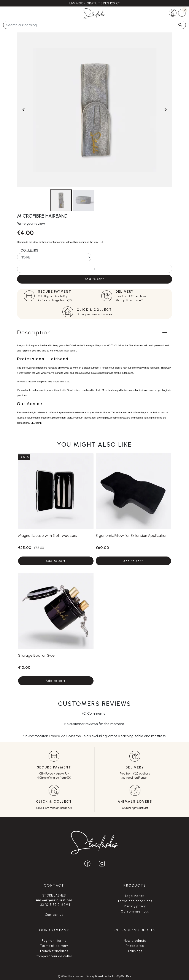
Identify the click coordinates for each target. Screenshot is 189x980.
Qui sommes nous (135, 911)
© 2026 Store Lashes (71, 976)
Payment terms (54, 941)
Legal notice (135, 896)
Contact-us (54, 915)
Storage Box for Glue (36, 655)
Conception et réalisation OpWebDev (108, 976)
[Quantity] (95, 269)
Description (34, 332)
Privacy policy (135, 906)
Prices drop (135, 946)
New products (135, 941)
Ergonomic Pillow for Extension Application (132, 535)
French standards (54, 951)
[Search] (94, 25)
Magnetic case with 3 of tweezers (48, 535)
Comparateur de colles (54, 956)
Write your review (31, 224)
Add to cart (94, 279)
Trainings (135, 951)
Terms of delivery (54, 946)
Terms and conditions (135, 901)
